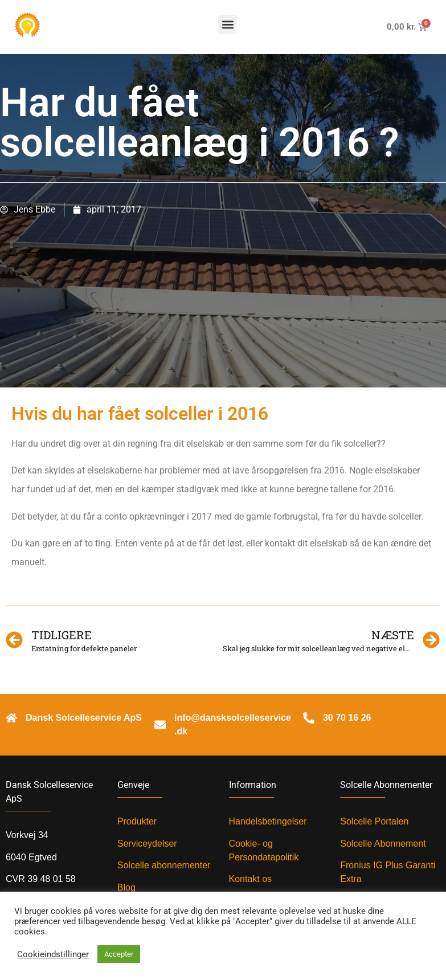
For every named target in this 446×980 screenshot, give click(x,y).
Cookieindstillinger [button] (53, 954)
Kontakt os (251, 879)
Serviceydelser (147, 844)
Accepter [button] (119, 954)
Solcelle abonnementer (164, 865)
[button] (228, 24)
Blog (126, 887)
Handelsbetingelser (268, 821)
